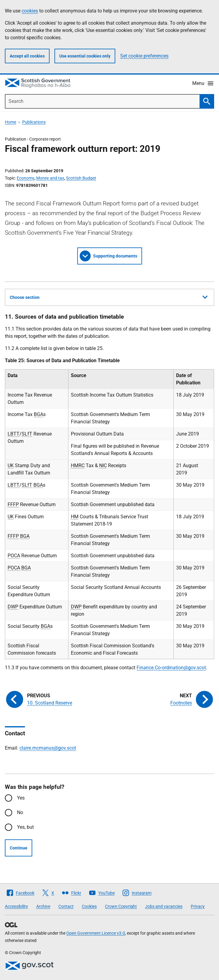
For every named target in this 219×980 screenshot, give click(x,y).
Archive (43, 906)
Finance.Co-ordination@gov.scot (171, 668)
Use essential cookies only (85, 56)
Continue (19, 848)
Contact (66, 906)
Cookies (89, 906)
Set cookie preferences (144, 56)
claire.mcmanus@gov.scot (48, 748)
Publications (34, 122)
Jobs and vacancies (164, 906)
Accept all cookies (27, 56)
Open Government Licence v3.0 (96, 933)
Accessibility (16, 906)
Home (10, 122)
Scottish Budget (81, 178)
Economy (26, 178)
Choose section (109, 296)
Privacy (198, 906)
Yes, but (25, 827)
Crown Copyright (121, 906)
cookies (30, 11)
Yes (21, 798)
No (20, 812)
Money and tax (50, 178)
